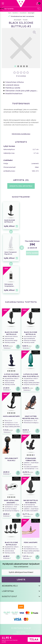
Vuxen (25, 20)
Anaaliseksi (23, 13)
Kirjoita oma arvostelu (21, 186)
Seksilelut (15, 13)
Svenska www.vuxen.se (21, 634)
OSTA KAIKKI (32, 253)
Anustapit (31, 13)
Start (10, 13)
